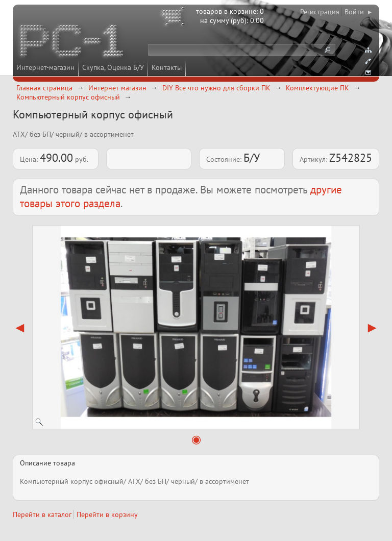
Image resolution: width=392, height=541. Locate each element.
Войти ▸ (358, 12)
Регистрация (320, 12)
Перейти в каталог (42, 514)
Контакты (167, 67)
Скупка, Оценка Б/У (113, 67)
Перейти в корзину (107, 514)
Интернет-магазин (45, 67)
